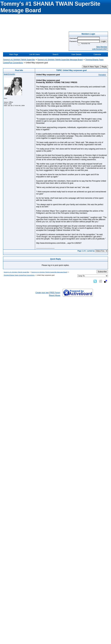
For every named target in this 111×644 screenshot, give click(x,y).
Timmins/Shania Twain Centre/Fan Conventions (19, 275)
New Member (102, 47)
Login (103, 41)
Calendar (97, 54)
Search (56, 54)
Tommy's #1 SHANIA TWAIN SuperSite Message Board (60, 60)
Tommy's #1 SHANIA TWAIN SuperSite (19, 60)
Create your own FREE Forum (48, 293)
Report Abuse (55, 295)
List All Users (35, 54)
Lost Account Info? (100, 49)
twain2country (9, 74)
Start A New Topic (91, 67)
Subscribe (102, 272)
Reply (104, 67)
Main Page (14, 54)
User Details (76, 54)
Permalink (102, 75)
